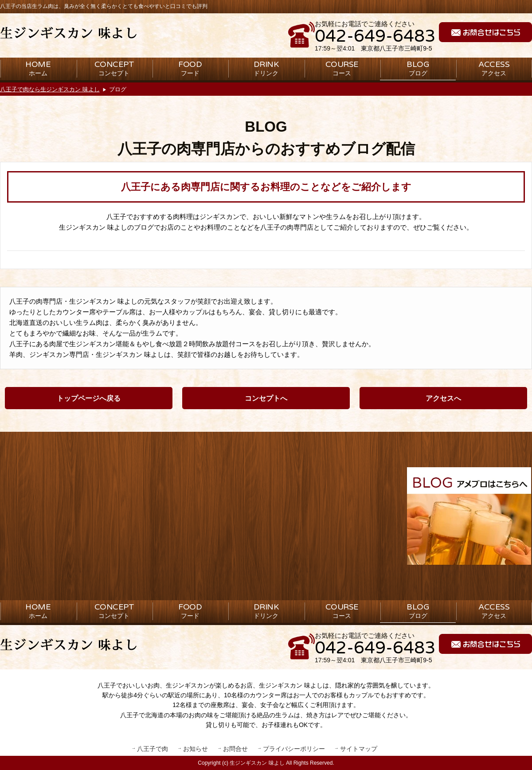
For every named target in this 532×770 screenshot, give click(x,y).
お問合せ (235, 749)
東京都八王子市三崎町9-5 (396, 48)
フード (190, 68)
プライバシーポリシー (294, 749)
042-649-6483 (375, 36)
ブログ (418, 68)
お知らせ (196, 749)
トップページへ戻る (89, 398)
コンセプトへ (266, 398)
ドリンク (266, 68)
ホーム (38, 68)
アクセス (494, 68)
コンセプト (114, 68)
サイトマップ (359, 749)
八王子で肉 (153, 749)
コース (342, 68)
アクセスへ (443, 398)
